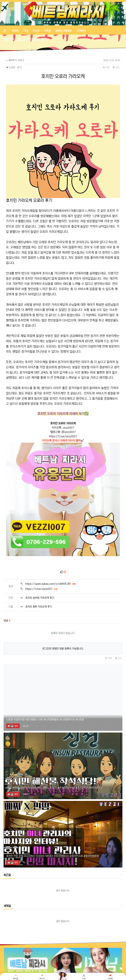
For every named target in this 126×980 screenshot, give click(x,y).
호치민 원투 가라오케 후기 (39, 574)
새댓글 (7, 873)
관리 (116, 67)
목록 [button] (106, 67)
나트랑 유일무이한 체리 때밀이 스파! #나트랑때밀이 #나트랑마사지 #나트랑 (45, 687)
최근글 (7, 842)
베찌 (14, 693)
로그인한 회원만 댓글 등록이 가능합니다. (63, 616)
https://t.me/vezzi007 (63, 436)
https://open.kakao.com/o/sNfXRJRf (50, 551)
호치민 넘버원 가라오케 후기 (40, 565)
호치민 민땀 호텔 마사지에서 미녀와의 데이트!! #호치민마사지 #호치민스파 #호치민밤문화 (52, 823)
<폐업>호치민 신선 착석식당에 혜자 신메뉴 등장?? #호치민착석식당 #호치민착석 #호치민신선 (54, 755)
